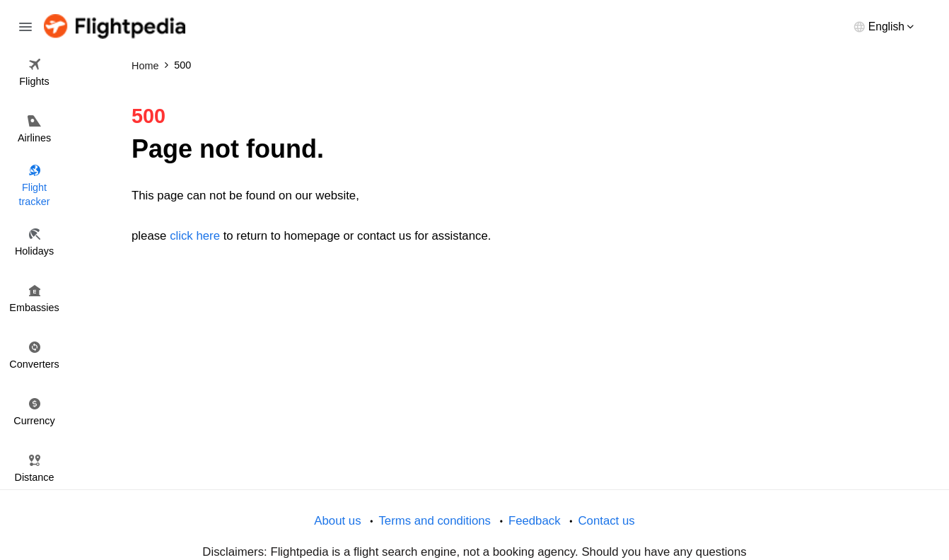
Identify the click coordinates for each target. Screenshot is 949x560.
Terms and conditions (435, 521)
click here (195, 236)
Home (145, 66)
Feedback (535, 521)
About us (337, 521)
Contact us (606, 521)
